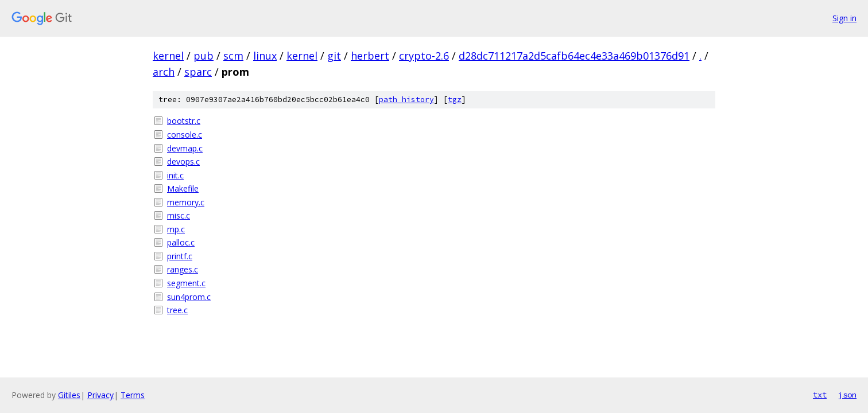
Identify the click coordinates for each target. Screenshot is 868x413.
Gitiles (69, 395)
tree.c (177, 310)
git (334, 56)
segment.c (186, 283)
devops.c (183, 161)
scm (233, 56)
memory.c (186, 202)
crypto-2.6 (424, 56)
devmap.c (185, 148)
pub (204, 56)
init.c (175, 175)
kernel (168, 56)
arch (164, 72)
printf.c (180, 256)
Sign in (844, 18)
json (847, 395)
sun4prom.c (189, 297)
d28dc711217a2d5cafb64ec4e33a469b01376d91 (574, 56)
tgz (455, 100)
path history (406, 100)
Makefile (183, 188)
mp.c (176, 229)
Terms (133, 395)
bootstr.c (184, 121)
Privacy (100, 395)
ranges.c (183, 269)
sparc (198, 72)
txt (820, 395)
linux (265, 56)
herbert (370, 56)
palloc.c (181, 242)
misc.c (179, 215)
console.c (185, 135)
